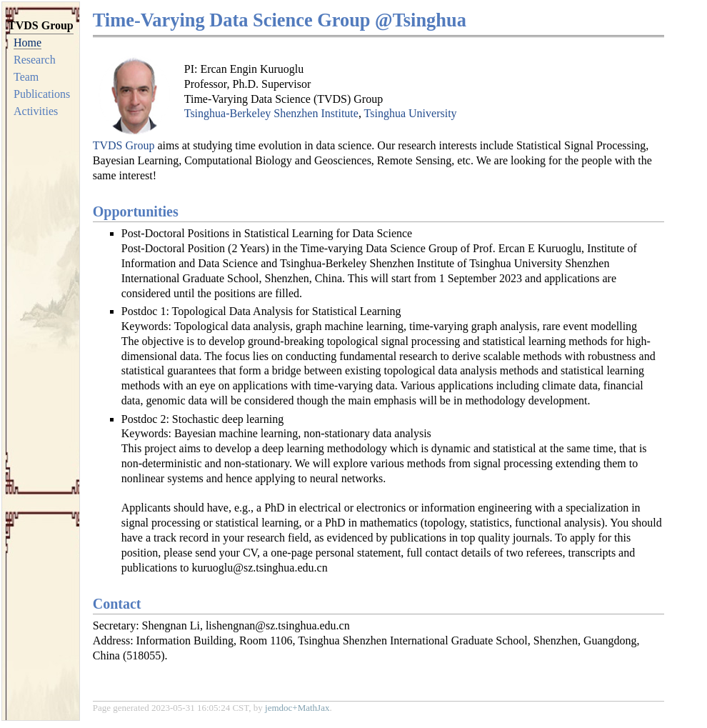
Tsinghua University (411, 113)
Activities (36, 111)
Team (26, 77)
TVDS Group (124, 145)
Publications (42, 94)
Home (27, 43)
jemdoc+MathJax (297, 708)
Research (35, 60)
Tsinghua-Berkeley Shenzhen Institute (271, 113)
